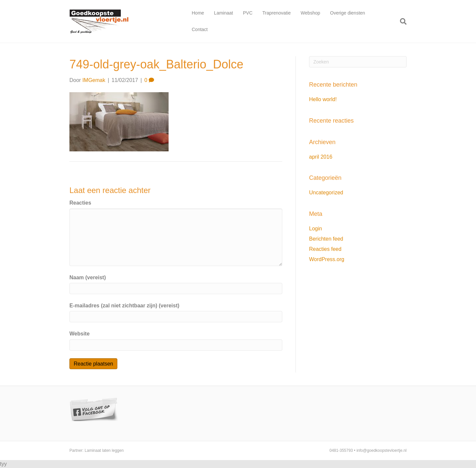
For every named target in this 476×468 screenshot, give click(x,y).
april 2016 (321, 157)
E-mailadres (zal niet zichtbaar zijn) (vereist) (124, 306)
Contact (200, 29)
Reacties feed (325, 249)
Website (79, 334)
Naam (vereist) (88, 277)
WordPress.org (327, 259)
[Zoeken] (401, 21)
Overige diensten (348, 13)
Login (316, 229)
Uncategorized (326, 193)
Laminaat (223, 13)
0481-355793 (341, 450)
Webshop (311, 13)
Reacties (80, 203)
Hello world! (323, 99)
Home (198, 13)
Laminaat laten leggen (104, 450)
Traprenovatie (277, 13)
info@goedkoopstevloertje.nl (381, 450)
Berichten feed (326, 239)
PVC (248, 13)
